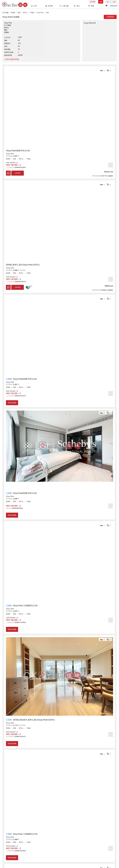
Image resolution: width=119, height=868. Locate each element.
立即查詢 (18, 173)
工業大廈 (64, 6)
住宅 (34, 6)
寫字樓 (49, 6)
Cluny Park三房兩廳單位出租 (25, 606)
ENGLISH (114, 6)
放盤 (101, 2)
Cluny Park (10, 154)
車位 (77, 6)
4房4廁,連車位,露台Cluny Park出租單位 (23, 265)
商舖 (91, 6)
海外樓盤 (93, 2)
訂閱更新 (110, 17)
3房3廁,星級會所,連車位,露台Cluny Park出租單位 (34, 720)
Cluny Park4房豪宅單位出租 (18, 151)
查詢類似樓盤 (12, 403)
